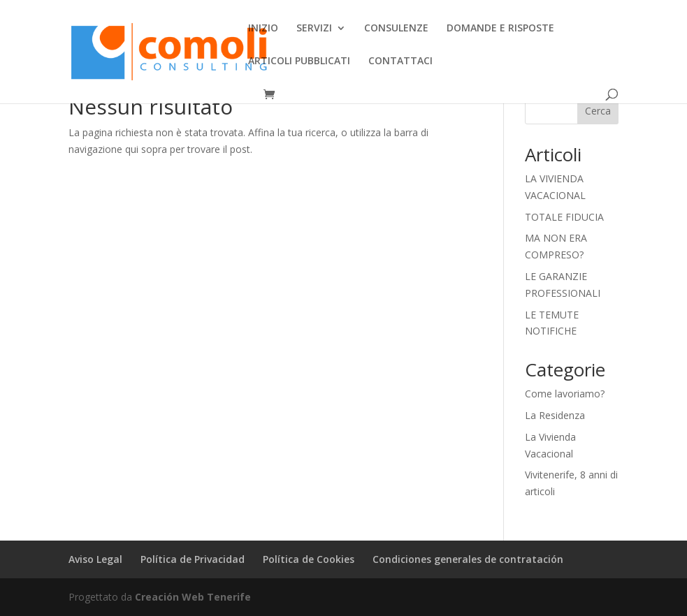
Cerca (598, 111)
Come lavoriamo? (565, 394)
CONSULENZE (396, 29)
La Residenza (555, 415)
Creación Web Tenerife (193, 597)
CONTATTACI (400, 61)
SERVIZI (314, 29)
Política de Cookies (309, 559)
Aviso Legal (95, 559)
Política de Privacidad (193, 559)
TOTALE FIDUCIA (564, 217)
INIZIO (263, 29)
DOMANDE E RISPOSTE (500, 29)
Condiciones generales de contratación (468, 559)
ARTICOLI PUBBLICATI (299, 61)
